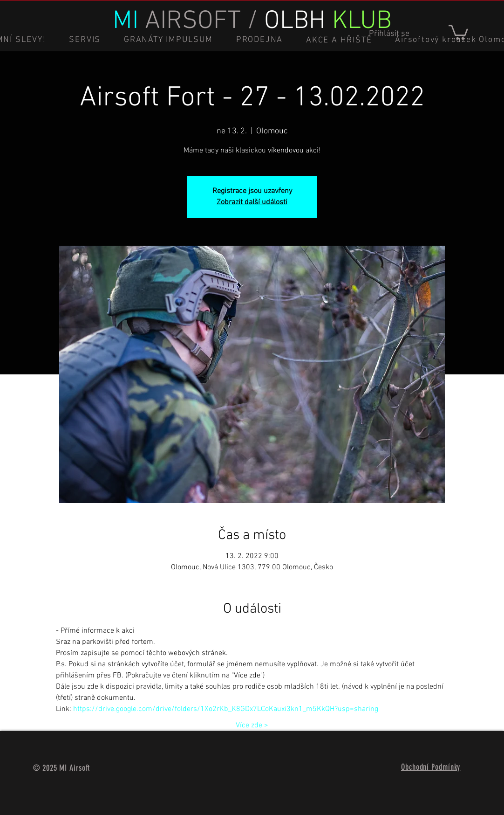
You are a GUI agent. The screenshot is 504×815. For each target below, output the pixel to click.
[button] (458, 31)
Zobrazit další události (252, 202)
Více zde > (252, 725)
